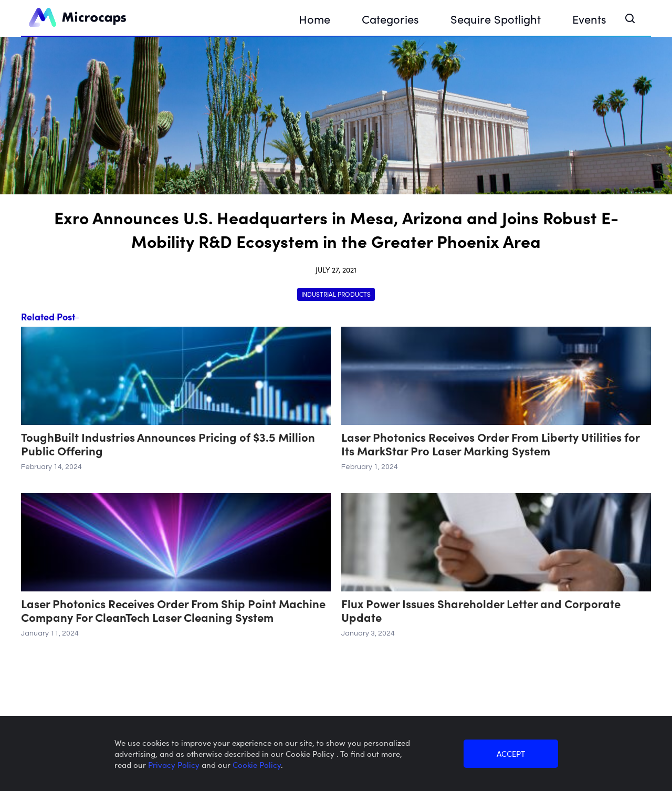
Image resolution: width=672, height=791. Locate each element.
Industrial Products (336, 294)
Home (314, 19)
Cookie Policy (257, 764)
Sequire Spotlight (496, 19)
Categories (390, 19)
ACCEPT (511, 753)
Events (589, 19)
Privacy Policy (175, 764)
